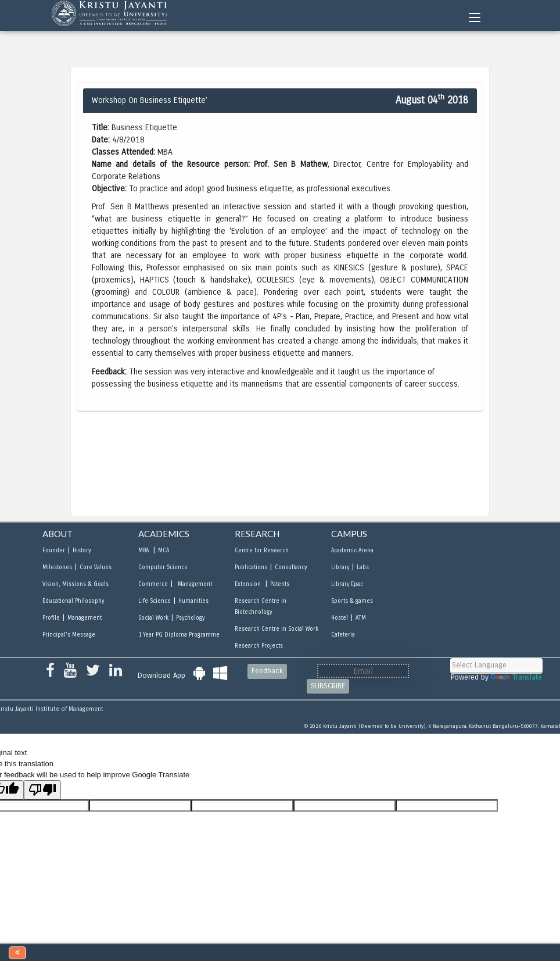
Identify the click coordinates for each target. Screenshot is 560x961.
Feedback (267, 671)
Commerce (153, 584)
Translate (516, 677)
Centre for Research (262, 551)
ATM (361, 618)
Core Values (96, 567)
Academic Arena (352, 551)
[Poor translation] (42, 790)
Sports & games (352, 601)
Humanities (193, 601)
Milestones (57, 567)
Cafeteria (343, 635)
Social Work (153, 618)
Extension (249, 584)
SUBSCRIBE (328, 686)
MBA (144, 551)
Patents (280, 584)
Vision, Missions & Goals (76, 584)
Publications (251, 567)
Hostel (340, 618)
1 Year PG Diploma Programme (179, 635)
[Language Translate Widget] (496, 665)
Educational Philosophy (73, 601)
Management (85, 618)
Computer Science (163, 567)
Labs (363, 567)
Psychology (190, 618)
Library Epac (347, 584)
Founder (54, 551)
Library (340, 567)
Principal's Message (69, 635)
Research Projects (259, 646)
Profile (51, 618)
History (82, 551)
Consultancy (291, 567)
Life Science (155, 601)
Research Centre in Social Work (277, 629)
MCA (164, 551)
